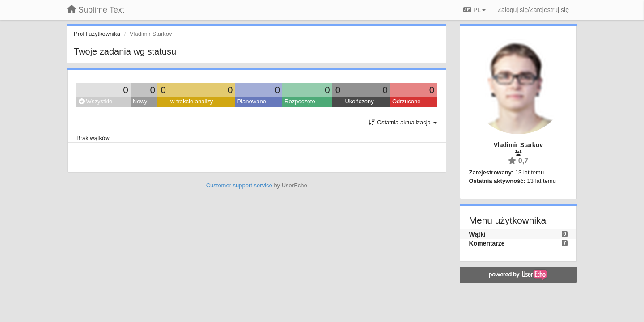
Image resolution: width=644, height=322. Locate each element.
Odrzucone (407, 101)
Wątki (477, 234)
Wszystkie (95, 101)
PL (475, 10)
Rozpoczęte (300, 101)
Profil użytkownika (97, 34)
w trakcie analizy (192, 101)
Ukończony (359, 101)
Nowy (140, 101)
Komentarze (487, 243)
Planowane (252, 101)
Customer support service (239, 185)
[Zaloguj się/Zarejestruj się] (533, 10)
